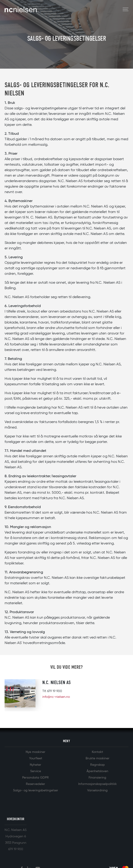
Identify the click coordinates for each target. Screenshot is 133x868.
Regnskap (98, 765)
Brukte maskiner (98, 758)
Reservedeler (35, 784)
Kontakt (97, 752)
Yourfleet (36, 758)
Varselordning (97, 790)
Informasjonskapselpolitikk (98, 784)
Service (36, 771)
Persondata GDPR (35, 778)
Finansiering (97, 778)
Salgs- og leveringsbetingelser (36, 790)
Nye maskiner (35, 752)
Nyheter (35, 765)
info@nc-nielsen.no (56, 697)
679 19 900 (55, 691)
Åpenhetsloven (97, 771)
